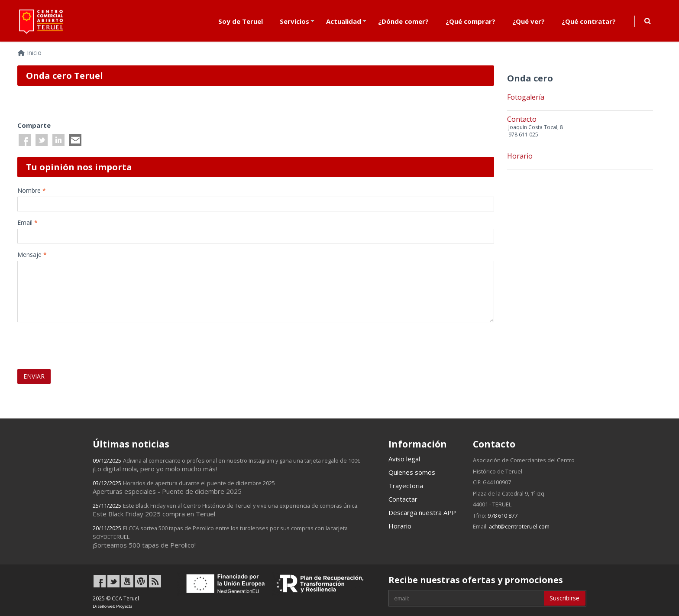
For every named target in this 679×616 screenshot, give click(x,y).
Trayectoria (406, 486)
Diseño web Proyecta (113, 606)
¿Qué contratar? (589, 21)
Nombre (32, 190)
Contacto (522, 119)
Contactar (403, 499)
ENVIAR (34, 376)
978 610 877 (503, 515)
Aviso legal (404, 459)
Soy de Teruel (241, 21)
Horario (400, 526)
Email (27, 222)
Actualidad (344, 21)
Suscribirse (564, 598)
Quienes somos (412, 472)
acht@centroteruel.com (519, 526)
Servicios (294, 21)
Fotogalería (526, 97)
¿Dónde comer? (403, 21)
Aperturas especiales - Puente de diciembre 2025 (184, 487)
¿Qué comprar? (470, 21)
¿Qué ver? (529, 21)
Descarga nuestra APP (422, 512)
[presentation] (68, 342)
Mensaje (32, 255)
